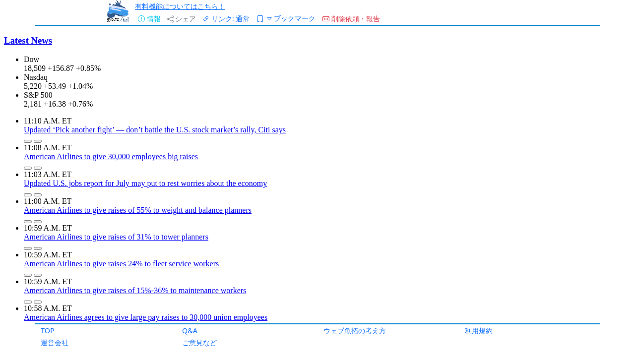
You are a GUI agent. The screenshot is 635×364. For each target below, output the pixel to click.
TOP (48, 331)
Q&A (190, 331)
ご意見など (199, 342)
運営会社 (55, 342)
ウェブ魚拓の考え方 (355, 331)
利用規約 (479, 331)
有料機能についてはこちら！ (180, 6)
